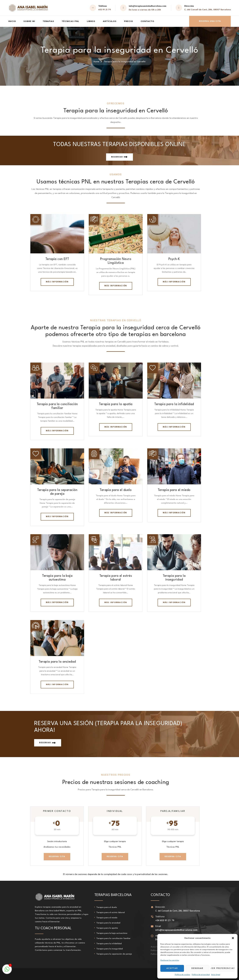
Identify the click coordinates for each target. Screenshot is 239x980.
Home (96, 62)
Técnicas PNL (70, 21)
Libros (91, 21)
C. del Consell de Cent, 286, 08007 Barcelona (208, 10)
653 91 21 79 (105, 10)
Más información (57, 282)
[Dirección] (152, 907)
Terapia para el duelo (116, 490)
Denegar (197, 968)
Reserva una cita (210, 21)
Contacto (147, 21)
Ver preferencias (223, 968)
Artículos (110, 21)
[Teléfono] (152, 917)
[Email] (152, 926)
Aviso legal (216, 975)
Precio (128, 21)
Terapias (48, 21)
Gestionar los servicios (170, 960)
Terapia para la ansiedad (57, 662)
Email (158, 926)
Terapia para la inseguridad (110, 949)
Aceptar (172, 968)
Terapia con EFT (57, 259)
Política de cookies (183, 975)
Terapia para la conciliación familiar (113, 938)
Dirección (160, 907)
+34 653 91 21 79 (165, 920)
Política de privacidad (201, 975)
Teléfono (160, 917)
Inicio (12, 21)
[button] (233, 938)
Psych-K (174, 259)
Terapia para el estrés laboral (111, 912)
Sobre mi (29, 21)
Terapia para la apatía (116, 404)
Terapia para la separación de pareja (114, 954)
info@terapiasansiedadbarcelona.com (148, 6)
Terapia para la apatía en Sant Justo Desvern (57, 974)
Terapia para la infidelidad (174, 404)
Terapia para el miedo (174, 490)
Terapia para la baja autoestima (112, 933)
